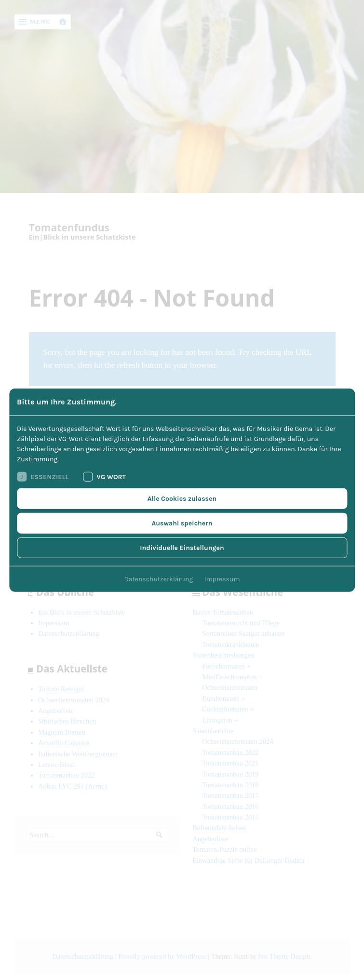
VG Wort (104, 477)
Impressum (222, 579)
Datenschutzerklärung (159, 579)
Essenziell (43, 477)
